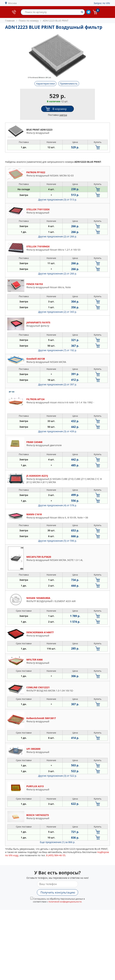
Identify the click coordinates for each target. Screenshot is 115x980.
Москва (13, 3)
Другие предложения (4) (58, 505)
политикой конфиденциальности (65, 902)
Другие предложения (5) (58, 541)
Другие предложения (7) (58, 350)
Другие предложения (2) (58, 236)
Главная (10, 21)
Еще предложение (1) (58, 842)
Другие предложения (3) (58, 200)
